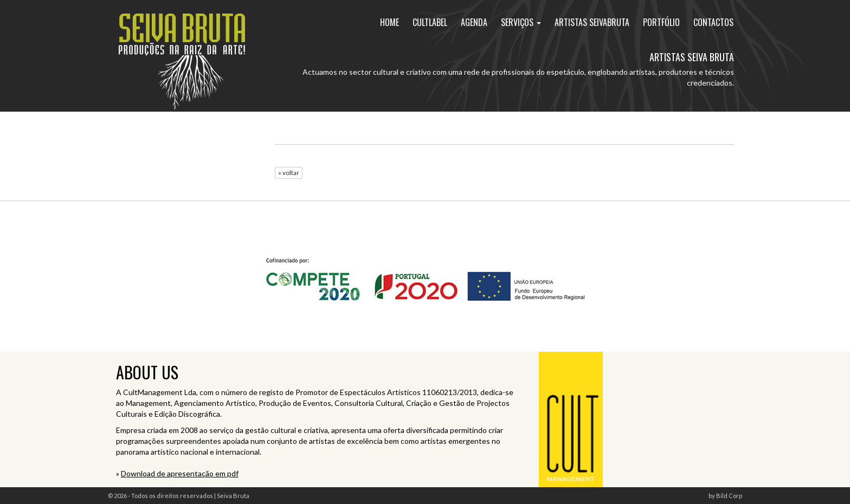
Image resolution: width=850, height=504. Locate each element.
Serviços (521, 22)
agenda (474, 22)
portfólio (661, 22)
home (389, 22)
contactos (713, 22)
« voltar (289, 173)
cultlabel (430, 22)
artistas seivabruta (592, 22)
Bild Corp (729, 496)
